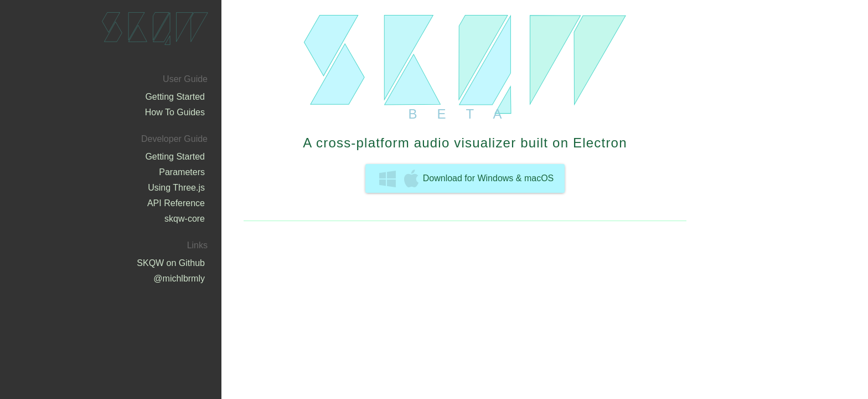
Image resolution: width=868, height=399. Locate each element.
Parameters (182, 172)
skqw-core (185, 219)
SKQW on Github (171, 263)
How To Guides (175, 112)
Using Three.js (176, 188)
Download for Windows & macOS (467, 178)
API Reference (176, 203)
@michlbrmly (179, 278)
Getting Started (175, 97)
